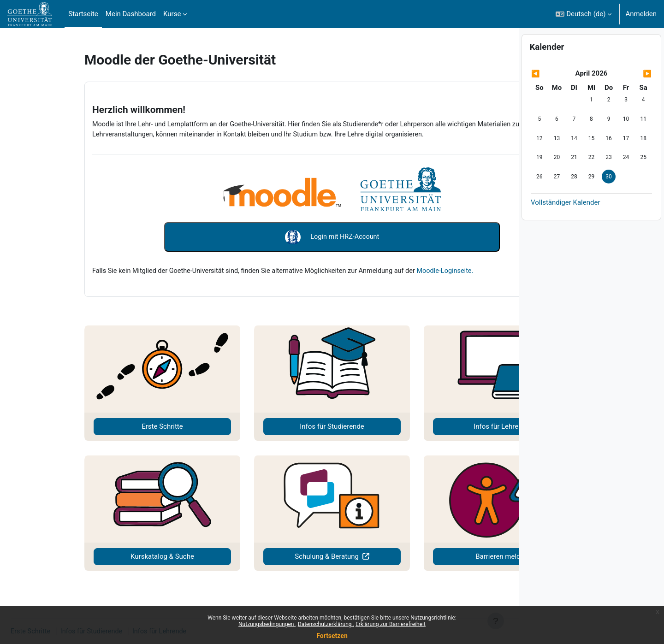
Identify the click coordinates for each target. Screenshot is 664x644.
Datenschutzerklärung (326, 624)
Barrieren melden (427, 556)
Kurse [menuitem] (172, 14)
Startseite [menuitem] (83, 14)
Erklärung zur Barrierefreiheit (391, 624)
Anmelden (641, 14)
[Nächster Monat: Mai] (634, 98)
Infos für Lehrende (427, 426)
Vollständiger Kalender (565, 227)
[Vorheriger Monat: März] (549, 98)
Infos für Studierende (267, 426)
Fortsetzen (332, 636)
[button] (584, 14)
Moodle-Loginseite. (407, 270)
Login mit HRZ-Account (267, 237)
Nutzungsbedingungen (267, 624)
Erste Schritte (106, 426)
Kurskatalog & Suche (106, 556)
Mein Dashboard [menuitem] (131, 14)
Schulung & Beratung (263, 556)
